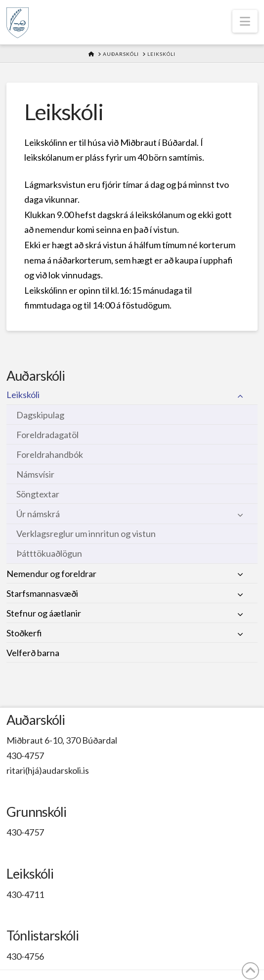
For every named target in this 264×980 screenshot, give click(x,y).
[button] (245, 21)
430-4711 (25, 894)
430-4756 (25, 956)
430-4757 (25, 756)
